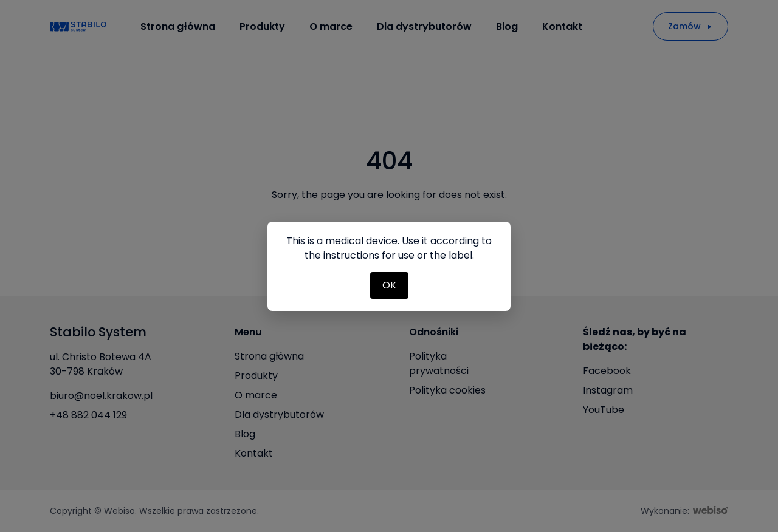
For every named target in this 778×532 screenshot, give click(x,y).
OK (389, 285)
